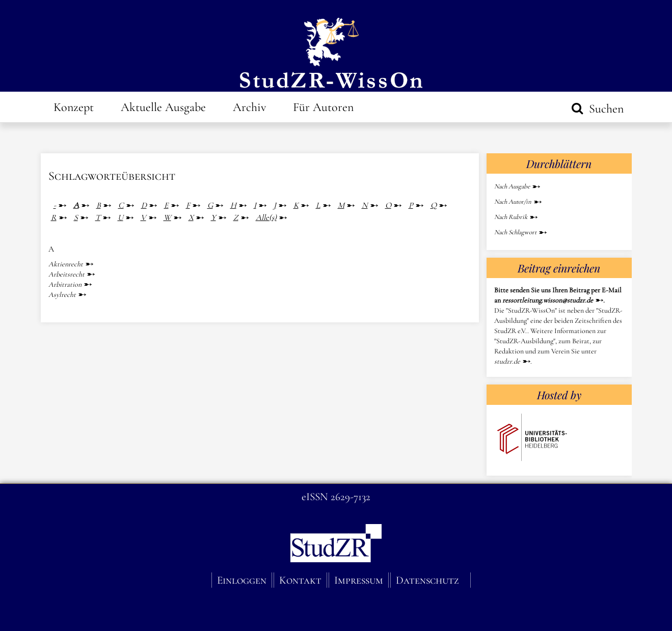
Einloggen (242, 580)
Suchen (605, 109)
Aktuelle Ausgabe (163, 107)
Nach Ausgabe (512, 186)
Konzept (74, 107)
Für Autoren (323, 107)
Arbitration (65, 284)
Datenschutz (427, 580)
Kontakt (300, 580)
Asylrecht (62, 295)
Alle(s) (266, 217)
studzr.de (507, 361)
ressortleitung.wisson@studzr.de (548, 300)
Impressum (359, 580)
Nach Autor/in (513, 202)
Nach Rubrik (511, 217)
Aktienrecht (66, 264)
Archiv (249, 107)
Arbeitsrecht (66, 274)
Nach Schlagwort (515, 232)
